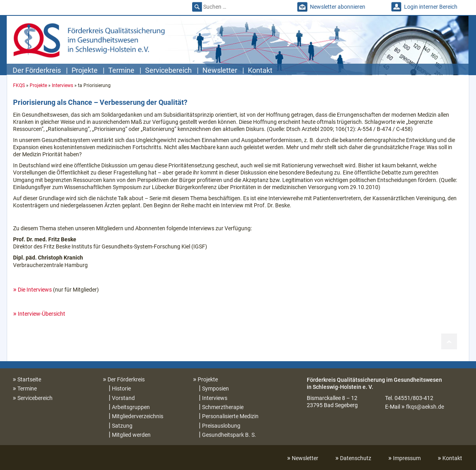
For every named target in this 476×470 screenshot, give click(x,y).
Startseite (29, 379)
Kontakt (260, 70)
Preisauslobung (221, 426)
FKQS (19, 85)
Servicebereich (168, 70)
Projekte (85, 70)
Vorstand (123, 398)
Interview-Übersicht (42, 314)
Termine (121, 70)
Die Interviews (35, 290)
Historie (121, 389)
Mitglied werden (131, 435)
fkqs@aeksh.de (425, 407)
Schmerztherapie (223, 407)
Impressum (407, 458)
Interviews (62, 85)
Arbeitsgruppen (131, 407)
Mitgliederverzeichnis (138, 416)
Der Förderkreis (37, 70)
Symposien (215, 389)
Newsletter (220, 70)
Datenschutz (356, 458)
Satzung (122, 426)
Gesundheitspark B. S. (229, 435)
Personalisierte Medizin (230, 416)
